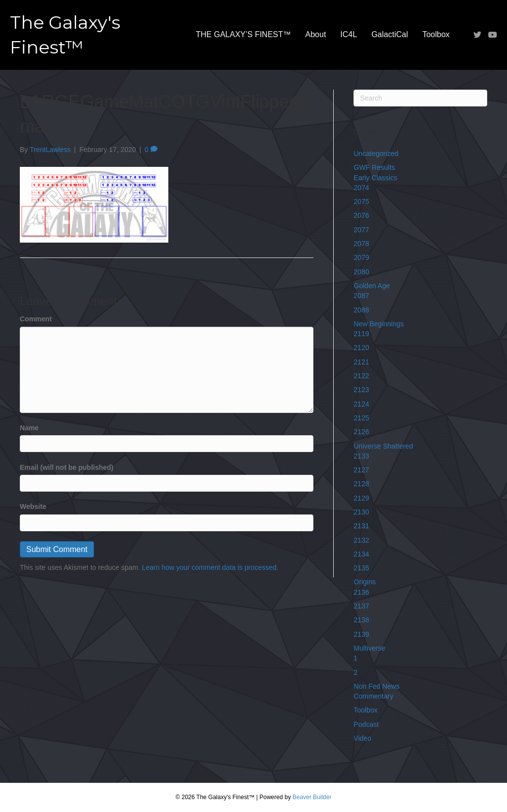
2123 (361, 390)
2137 (361, 606)
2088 (361, 310)
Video (362, 738)
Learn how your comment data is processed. (210, 567)
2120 (361, 348)
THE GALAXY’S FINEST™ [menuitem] (244, 34)
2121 (361, 362)
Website (33, 507)
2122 (361, 376)
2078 (361, 244)
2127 (361, 470)
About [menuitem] (316, 34)
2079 (361, 257)
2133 (361, 456)
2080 (361, 272)
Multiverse (369, 648)
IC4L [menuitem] (349, 34)
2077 (361, 230)
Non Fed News (377, 686)
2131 (361, 526)
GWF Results (374, 167)
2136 (361, 592)
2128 (361, 484)
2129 (361, 498)
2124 (361, 404)
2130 (361, 512)
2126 (361, 432)
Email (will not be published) (67, 467)
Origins (364, 582)
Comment (36, 319)
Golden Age (372, 286)
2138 (361, 620)
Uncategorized (376, 153)
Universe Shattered (383, 446)
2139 (361, 634)
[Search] (420, 98)
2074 (361, 188)
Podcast (366, 724)
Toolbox (365, 710)
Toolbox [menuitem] (436, 34)
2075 (361, 202)
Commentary (373, 696)
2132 (361, 540)
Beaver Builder (312, 797)
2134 (361, 554)
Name (29, 428)
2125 (361, 418)
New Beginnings (379, 324)
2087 (361, 296)
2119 (361, 334)
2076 (361, 215)
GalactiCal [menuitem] (390, 34)
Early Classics (375, 178)
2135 (361, 568)
